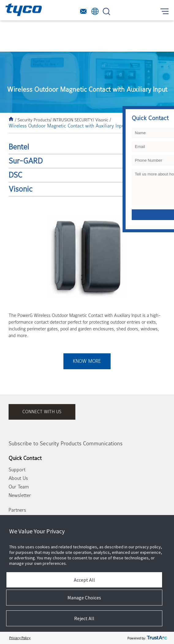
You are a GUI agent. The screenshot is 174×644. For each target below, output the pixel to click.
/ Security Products (33, 120)
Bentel (19, 147)
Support (17, 470)
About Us (18, 478)
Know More (87, 361)
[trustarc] (157, 638)
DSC (15, 175)
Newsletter (20, 495)
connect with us (42, 412)
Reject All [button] (84, 618)
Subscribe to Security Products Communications (66, 444)
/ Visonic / (102, 120)
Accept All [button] (84, 580)
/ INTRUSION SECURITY (72, 120)
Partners (17, 510)
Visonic (21, 189)
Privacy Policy (20, 638)
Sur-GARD (26, 161)
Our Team (19, 487)
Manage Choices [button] (84, 598)
